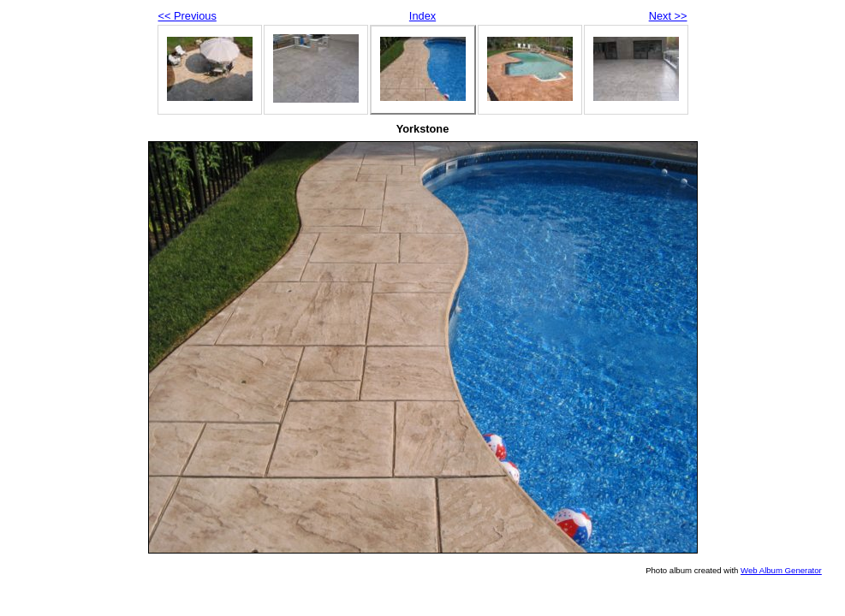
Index (422, 16)
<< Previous (187, 16)
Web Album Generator (781, 570)
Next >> (668, 16)
